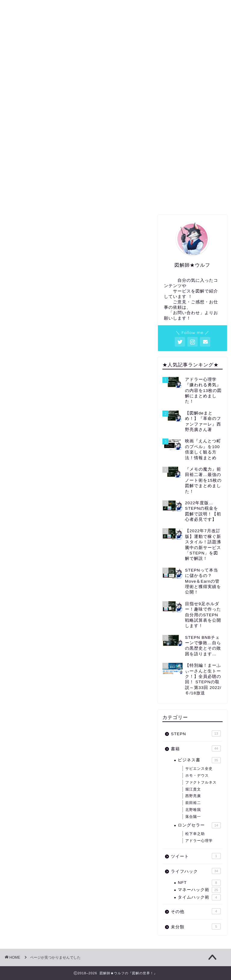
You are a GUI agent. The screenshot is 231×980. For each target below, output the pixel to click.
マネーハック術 (199, 890)
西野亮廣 (193, 796)
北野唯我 (193, 810)
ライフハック (38, 497)
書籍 (28, 477)
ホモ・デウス (197, 775)
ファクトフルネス (201, 782)
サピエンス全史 (199, 769)
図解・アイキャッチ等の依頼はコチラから (115, 201)
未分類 (30, 516)
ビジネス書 (199, 760)
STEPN (31, 468)
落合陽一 (193, 817)
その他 (30, 506)
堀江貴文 (193, 789)
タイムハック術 (199, 897)
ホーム (28, 199)
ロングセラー (199, 825)
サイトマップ (160, 199)
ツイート (33, 487)
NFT (199, 883)
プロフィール (71, 199)
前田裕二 (193, 803)
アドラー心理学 (199, 841)
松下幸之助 (195, 834)
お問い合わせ (203, 199)
